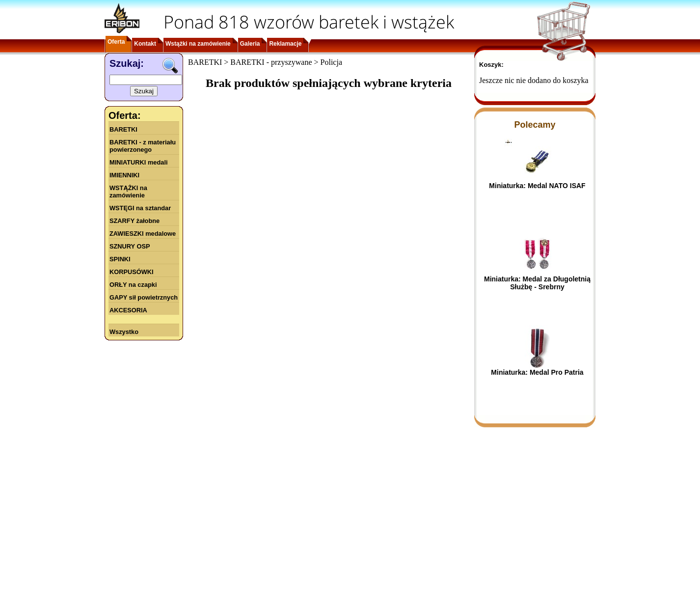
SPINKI (120, 259)
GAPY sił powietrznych (144, 297)
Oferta (116, 42)
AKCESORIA (128, 310)
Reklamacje (285, 44)
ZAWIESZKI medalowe (143, 234)
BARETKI (123, 129)
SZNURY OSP (130, 246)
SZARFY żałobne (135, 221)
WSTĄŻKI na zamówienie (128, 192)
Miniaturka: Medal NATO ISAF (537, 186)
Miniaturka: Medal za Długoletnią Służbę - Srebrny (537, 283)
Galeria (250, 44)
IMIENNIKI (124, 175)
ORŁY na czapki (133, 285)
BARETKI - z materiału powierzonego (143, 146)
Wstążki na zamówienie (198, 44)
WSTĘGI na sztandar (140, 208)
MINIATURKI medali (139, 162)
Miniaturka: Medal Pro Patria (537, 372)
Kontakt (145, 44)
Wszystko (124, 332)
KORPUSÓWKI (132, 272)
